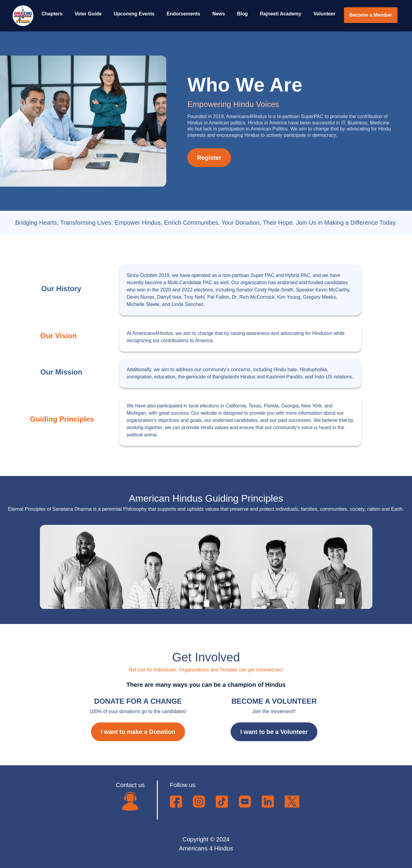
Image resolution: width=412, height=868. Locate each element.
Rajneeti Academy (281, 14)
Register (209, 158)
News (219, 14)
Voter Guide (88, 14)
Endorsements (183, 14)
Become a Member (371, 15)
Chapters (52, 14)
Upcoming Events (134, 14)
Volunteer (324, 14)
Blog (242, 14)
